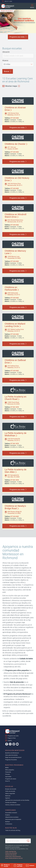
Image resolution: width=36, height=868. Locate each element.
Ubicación (6, 52)
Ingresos (8, 798)
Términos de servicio (11, 855)
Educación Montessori (15, 750)
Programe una (18, 37)
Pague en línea (12, 738)
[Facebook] (7, 744)
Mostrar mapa (11, 86)
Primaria (8, 774)
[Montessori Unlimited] (7, 6)
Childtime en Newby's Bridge (15, 507)
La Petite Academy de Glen (16, 471)
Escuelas (9, 786)
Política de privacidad (11, 853)
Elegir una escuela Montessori (13, 757)
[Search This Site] (18, 841)
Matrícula (8, 796)
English (10, 740)
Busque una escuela (6, 11)
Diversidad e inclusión (11, 813)
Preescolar (8, 772)
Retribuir (8, 822)
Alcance (5, 60)
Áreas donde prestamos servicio (14, 858)
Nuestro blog (11, 828)
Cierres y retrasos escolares (13, 805)
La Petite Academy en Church (16, 398)
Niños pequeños (10, 770)
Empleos (8, 815)
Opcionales (8, 777)
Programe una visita (13, 736)
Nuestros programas (14, 765)
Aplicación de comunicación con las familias (17, 800)
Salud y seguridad (10, 793)
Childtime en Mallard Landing (15, 325)
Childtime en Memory (15, 252)
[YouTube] (17, 744)
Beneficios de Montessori (12, 753)
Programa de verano (11, 779)
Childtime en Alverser (15, 109)
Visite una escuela (10, 791)
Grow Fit (7, 781)
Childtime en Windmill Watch (16, 216)
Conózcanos (11, 810)
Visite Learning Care (11, 851)
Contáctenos (9, 824)
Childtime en (12, 289)
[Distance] (18, 64)
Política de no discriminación (13, 856)
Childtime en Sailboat (15, 361)
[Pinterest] (14, 744)
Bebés (7, 768)
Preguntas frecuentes (11, 760)
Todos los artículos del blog (13, 830)
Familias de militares (11, 802)
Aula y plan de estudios (11, 755)
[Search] (28, 841)
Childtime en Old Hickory (17, 179)
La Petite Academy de (16, 434)
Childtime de (16, 144)
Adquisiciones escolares (12, 817)
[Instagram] (10, 744)
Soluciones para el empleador (13, 819)
